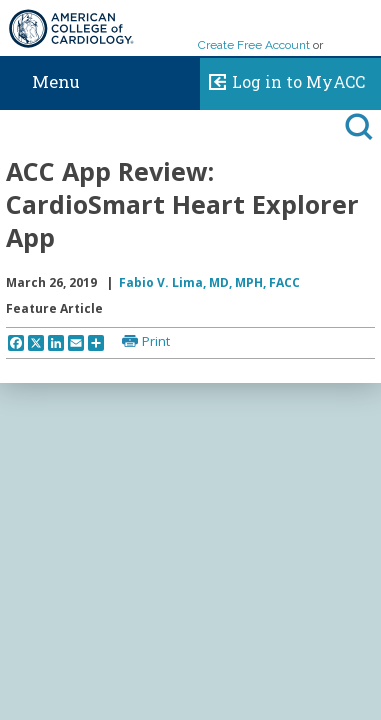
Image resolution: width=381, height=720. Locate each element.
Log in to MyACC (282, 79)
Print (156, 341)
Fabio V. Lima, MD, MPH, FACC (209, 282)
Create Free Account (254, 45)
